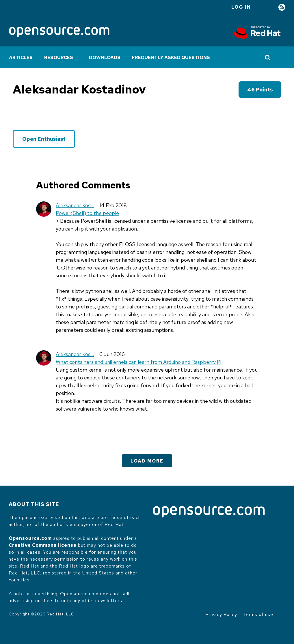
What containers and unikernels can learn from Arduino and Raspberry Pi (138, 362)
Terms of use (258, 614)
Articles (21, 58)
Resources (59, 58)
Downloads (105, 58)
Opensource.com (30, 538)
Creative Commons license (43, 545)
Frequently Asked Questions (171, 58)
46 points (260, 90)
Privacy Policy (221, 614)
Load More (147, 461)
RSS (282, 7)
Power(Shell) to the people (87, 213)
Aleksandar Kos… (75, 205)
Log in (241, 7)
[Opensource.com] (59, 32)
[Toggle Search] (268, 57)
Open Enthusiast (44, 139)
